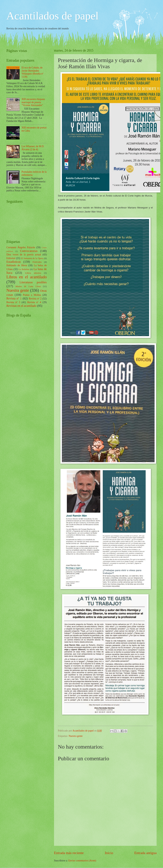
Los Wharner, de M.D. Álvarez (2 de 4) (33, 148)
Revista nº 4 (34, 302)
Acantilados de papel (52, 16)
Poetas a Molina (32, 295)
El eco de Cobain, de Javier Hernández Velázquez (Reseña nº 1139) (33, 72)
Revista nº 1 (14, 298)
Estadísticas (14, 262)
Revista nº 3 (13, 302)
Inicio (109, 853)
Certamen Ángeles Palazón (21, 247)
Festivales (37, 262)
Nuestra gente (76, 736)
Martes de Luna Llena (28, 286)
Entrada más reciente (69, 853)
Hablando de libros (17, 265)
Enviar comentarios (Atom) (82, 861)
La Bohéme (24, 269)
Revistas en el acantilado (21, 306)
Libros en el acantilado (27, 277)
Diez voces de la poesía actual (24, 255)
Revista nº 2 (35, 299)
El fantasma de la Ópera (32, 258)
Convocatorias (29, 251)
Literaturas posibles (33, 282)
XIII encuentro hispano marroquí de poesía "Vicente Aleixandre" (33, 102)
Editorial (11, 258)
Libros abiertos (33, 273)
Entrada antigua (145, 853)
